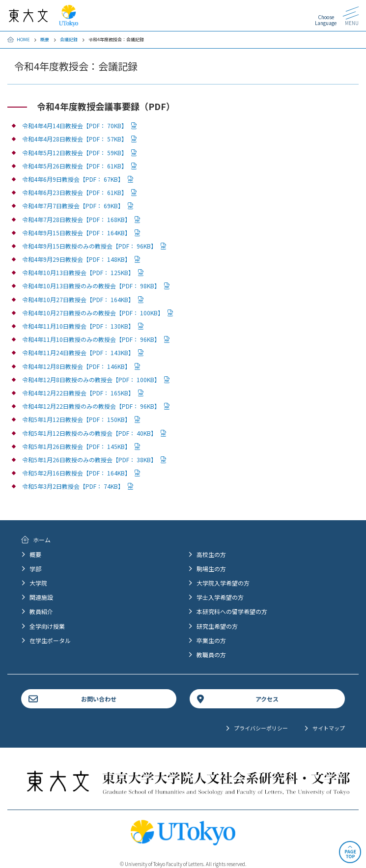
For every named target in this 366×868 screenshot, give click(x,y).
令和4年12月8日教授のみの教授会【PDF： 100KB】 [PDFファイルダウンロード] (91, 379)
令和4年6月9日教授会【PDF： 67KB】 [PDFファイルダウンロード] (73, 179)
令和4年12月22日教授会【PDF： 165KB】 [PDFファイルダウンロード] (78, 393)
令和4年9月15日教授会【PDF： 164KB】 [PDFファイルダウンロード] (76, 233)
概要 (45, 40)
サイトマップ (329, 728)
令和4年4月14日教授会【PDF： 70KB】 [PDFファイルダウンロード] (75, 126)
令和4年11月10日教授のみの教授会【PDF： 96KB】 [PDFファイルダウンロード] (91, 339)
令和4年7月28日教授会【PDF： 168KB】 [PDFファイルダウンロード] (76, 219)
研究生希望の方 (217, 626)
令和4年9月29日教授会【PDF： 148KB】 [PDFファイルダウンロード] (76, 259)
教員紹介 (41, 611)
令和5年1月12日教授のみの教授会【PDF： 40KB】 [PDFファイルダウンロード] (89, 433)
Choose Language (326, 20)
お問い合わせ (99, 699)
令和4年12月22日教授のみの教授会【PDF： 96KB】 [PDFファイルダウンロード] (91, 406)
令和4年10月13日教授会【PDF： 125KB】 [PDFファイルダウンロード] (78, 272)
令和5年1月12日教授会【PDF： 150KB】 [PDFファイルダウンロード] (76, 419)
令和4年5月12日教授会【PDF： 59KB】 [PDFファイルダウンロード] (75, 153)
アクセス (267, 699)
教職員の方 (211, 655)
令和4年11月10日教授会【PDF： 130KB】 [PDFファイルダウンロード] (78, 326)
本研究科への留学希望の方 (232, 611)
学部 (35, 569)
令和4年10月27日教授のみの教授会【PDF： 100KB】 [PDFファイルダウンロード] (93, 313)
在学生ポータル (50, 640)
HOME (23, 40)
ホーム (42, 540)
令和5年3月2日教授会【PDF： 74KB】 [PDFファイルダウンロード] (73, 486)
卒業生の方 (211, 640)
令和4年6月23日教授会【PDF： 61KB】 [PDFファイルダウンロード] (75, 192)
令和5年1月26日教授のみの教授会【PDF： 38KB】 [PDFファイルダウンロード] (89, 460)
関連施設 (41, 597)
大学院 (38, 583)
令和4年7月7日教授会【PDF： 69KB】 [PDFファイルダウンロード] (73, 206)
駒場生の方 (211, 569)
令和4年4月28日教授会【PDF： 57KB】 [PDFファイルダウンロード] (75, 139)
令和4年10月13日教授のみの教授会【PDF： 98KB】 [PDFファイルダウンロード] (91, 286)
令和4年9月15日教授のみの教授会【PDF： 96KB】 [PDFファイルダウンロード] (89, 246)
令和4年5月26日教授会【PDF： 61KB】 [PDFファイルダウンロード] (75, 166)
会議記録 (69, 40)
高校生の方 (211, 554)
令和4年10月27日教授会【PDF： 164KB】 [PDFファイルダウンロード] (78, 299)
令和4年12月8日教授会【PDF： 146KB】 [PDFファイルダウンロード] (76, 366)
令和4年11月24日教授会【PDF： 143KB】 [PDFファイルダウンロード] (78, 352)
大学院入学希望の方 (223, 583)
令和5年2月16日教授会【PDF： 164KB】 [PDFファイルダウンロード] (76, 473)
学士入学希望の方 (220, 597)
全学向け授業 (47, 626)
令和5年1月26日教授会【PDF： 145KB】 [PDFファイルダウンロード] (76, 446)
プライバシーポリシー (261, 728)
